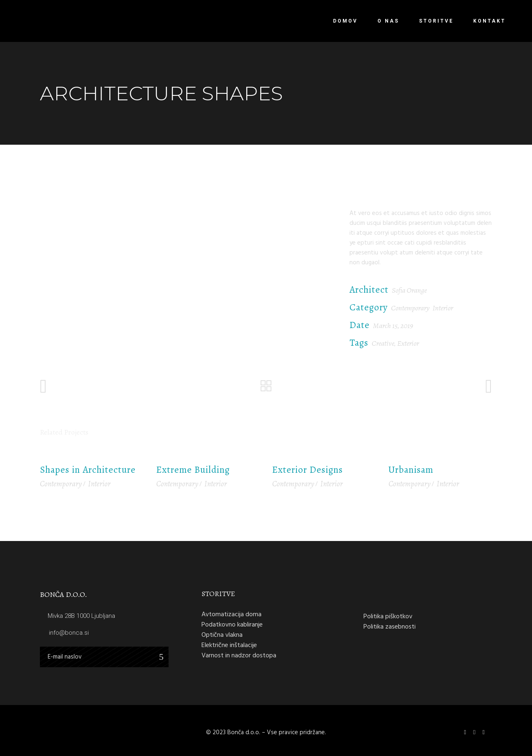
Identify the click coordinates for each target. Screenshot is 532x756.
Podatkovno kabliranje (232, 624)
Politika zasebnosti (390, 627)
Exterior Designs (308, 470)
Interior (443, 308)
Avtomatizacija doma (231, 614)
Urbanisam (411, 470)
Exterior (408, 343)
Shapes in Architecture (88, 470)
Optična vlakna (222, 635)
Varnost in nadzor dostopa (239, 655)
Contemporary (410, 308)
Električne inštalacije (229, 645)
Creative (383, 343)
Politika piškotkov (388, 616)
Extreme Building (193, 470)
